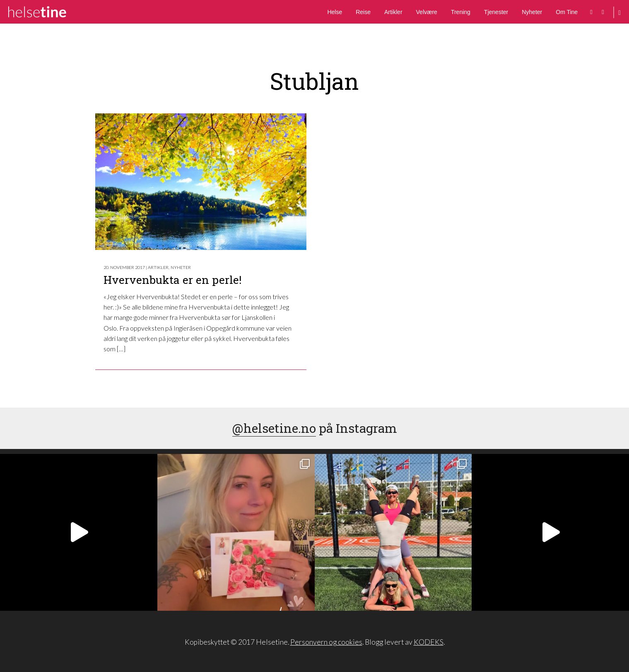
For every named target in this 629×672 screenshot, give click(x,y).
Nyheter (532, 12)
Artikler (393, 12)
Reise (363, 12)
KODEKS (429, 642)
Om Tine (567, 12)
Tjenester (496, 12)
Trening (461, 12)
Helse (335, 12)
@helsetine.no (274, 428)
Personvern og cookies (326, 642)
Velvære (427, 12)
